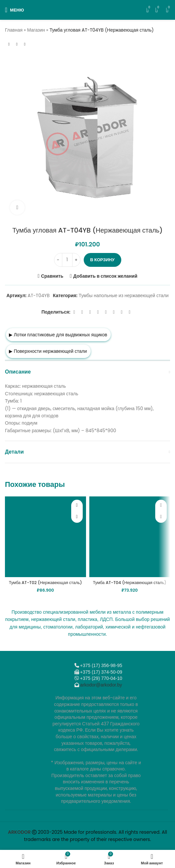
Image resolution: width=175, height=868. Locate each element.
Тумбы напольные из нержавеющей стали (124, 296)
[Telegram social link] (122, 312)
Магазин (36, 30)
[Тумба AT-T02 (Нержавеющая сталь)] (45, 537)
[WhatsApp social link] (106, 312)
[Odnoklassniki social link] (98, 312)
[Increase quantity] (76, 260)
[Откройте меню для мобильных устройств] (15, 10)
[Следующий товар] (25, 44)
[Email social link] (90, 312)
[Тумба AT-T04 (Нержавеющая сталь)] (130, 537)
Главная (14, 30)
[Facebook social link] (74, 312)
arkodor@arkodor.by (101, 685)
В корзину (102, 260)
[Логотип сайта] (87, 10)
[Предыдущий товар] (9, 44)
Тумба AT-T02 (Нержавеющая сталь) (45, 583)
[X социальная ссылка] (82, 312)
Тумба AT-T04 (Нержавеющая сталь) (130, 583)
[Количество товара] (67, 260)
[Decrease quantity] (58, 260)
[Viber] (130, 312)
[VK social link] (114, 312)
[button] (77, 517)
